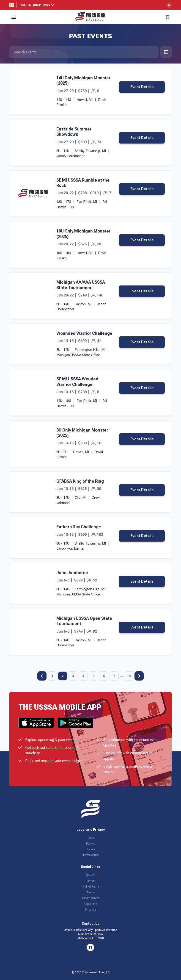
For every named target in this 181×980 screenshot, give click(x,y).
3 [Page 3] (73, 676)
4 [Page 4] (83, 676)
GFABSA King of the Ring (80, 481)
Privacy (90, 849)
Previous (42, 676)
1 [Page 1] (52, 676)
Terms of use (90, 855)
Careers (91, 875)
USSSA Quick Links (35, 5)
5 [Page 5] (93, 676)
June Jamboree (72, 573)
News (90, 892)
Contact (90, 881)
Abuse (90, 838)
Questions (91, 904)
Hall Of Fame (91, 887)
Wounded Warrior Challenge (84, 333)
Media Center (91, 898)
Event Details (142, 87)
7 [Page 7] (114, 676)
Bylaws (91, 844)
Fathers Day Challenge (79, 527)
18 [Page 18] (129, 676)
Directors (91, 910)
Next (139, 676)
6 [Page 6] (104, 676)
